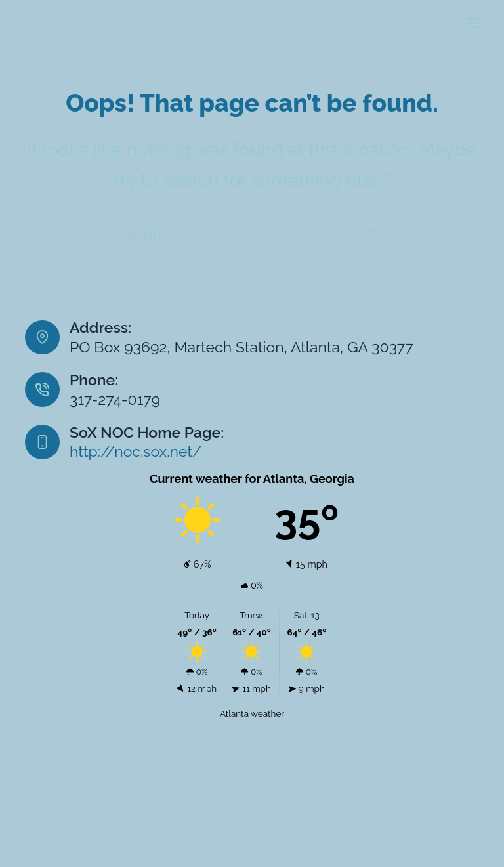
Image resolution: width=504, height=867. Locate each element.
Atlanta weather (252, 713)
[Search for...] (240, 234)
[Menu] (473, 23)
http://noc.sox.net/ (136, 451)
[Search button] (371, 234)
